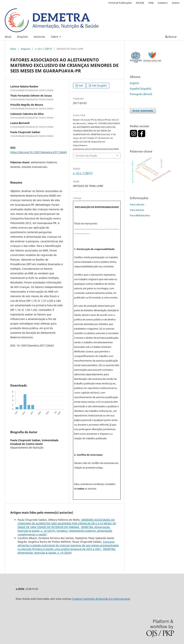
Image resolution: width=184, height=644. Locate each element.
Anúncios (39, 37)
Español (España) (141, 89)
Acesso (176, 3)
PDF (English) (99, 86)
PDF (81, 86)
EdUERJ (140, 3)
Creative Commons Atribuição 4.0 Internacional (101, 599)
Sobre (55, 37)
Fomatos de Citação (86, 156)
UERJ (151, 3)
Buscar (171, 37)
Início (13, 49)
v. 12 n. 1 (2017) (43, 49)
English (134, 83)
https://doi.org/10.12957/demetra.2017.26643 (39, 152)
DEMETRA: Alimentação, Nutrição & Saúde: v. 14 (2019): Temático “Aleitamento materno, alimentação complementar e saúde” (65, 531)
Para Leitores (137, 204)
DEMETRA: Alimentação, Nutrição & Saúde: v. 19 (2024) (67, 551)
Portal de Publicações (120, 3)
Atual (8, 37)
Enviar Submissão (143, 111)
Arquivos (22, 37)
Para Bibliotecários (140, 215)
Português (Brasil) (141, 94)
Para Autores (137, 210)
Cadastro (163, 3)
